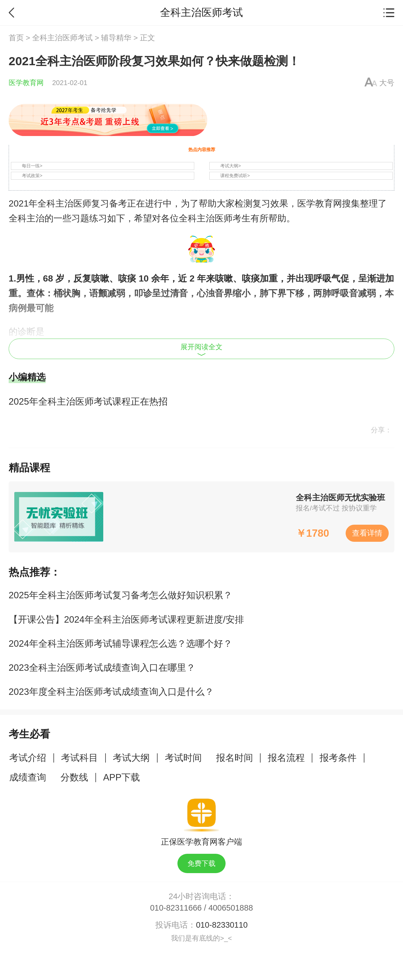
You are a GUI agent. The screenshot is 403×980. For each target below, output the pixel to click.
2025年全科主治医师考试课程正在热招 (88, 401)
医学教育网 (26, 83)
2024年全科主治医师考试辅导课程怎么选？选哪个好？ (120, 643)
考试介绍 (28, 758)
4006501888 (231, 908)
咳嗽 (100, 278)
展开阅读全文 (201, 350)
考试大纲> (230, 166)
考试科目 (79, 758)
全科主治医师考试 (62, 38)
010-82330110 (222, 925)
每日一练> (32, 166)
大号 (387, 83)
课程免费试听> (235, 176)
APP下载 (121, 777)
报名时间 (235, 758)
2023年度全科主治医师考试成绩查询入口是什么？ (111, 692)
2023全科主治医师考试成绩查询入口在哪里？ (102, 668)
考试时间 (183, 758)
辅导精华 (116, 38)
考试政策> (32, 176)
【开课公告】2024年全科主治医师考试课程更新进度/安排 (126, 619)
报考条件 (338, 758)
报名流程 (286, 758)
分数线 (74, 777)
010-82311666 (176, 908)
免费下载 (201, 863)
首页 (16, 38)
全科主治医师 (64, 203)
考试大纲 (131, 758)
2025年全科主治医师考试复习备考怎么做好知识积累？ (120, 595)
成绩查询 (28, 777)
